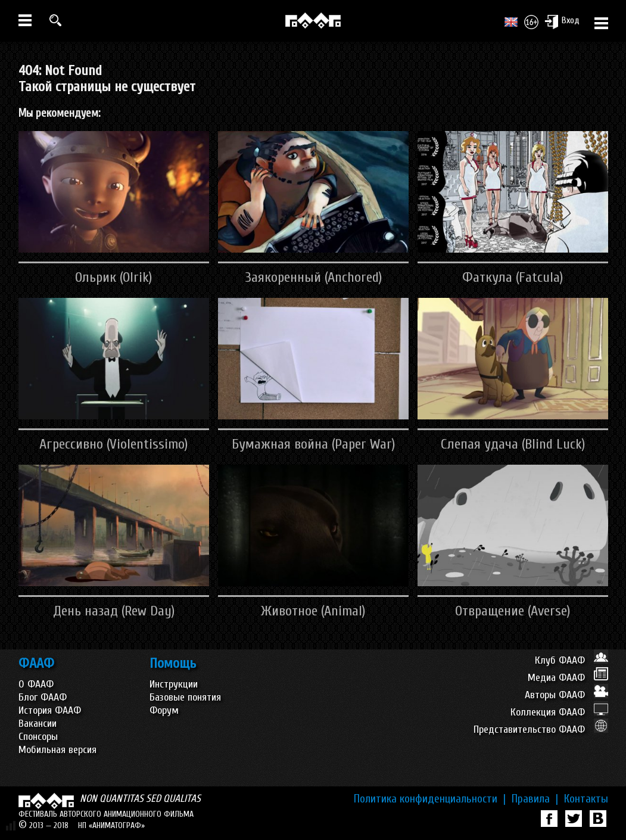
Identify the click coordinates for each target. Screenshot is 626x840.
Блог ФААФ (43, 697)
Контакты (586, 799)
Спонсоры (38, 737)
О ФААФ (36, 684)
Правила (535, 799)
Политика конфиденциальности (430, 799)
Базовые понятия (185, 697)
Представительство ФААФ (541, 729)
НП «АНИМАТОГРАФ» (111, 825)
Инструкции (174, 684)
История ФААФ (50, 710)
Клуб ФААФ (572, 660)
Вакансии (38, 724)
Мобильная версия (57, 750)
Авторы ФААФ (566, 695)
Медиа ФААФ (568, 678)
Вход (562, 21)
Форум (164, 710)
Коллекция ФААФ (559, 712)
